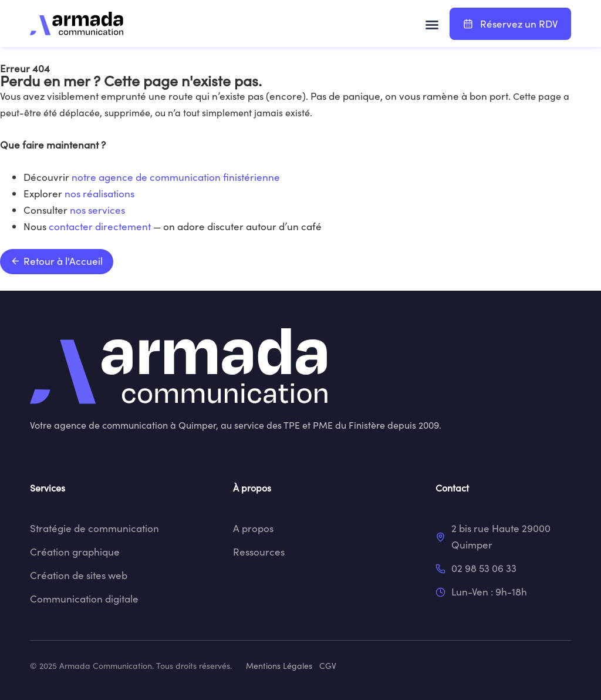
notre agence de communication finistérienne (176, 177)
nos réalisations (99, 193)
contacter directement (100, 226)
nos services (97, 210)
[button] (432, 25)
